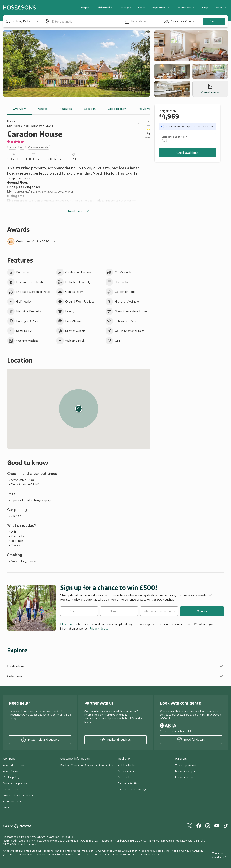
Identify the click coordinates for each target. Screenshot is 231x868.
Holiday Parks (104, 8)
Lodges (84, 8)
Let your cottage (185, 777)
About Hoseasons (14, 765)
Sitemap (8, 807)
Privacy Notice (99, 628)
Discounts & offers (129, 783)
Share (144, 123)
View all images (210, 89)
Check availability (187, 153)
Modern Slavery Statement (19, 795)
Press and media (13, 801)
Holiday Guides (127, 765)
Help (205, 8)
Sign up (202, 611)
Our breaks (124, 777)
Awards (43, 109)
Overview (19, 109)
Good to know (117, 109)
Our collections (127, 771)
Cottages (125, 8)
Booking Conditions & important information (87, 765)
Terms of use (11, 789)
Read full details (191, 740)
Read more (79, 211)
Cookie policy (11, 777)
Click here (66, 624)
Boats (141, 8)
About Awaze (11, 771)
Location (90, 109)
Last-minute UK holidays (132, 789)
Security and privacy (15, 783)
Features (66, 109)
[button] (23, 21)
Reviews (144, 109)
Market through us (116, 740)
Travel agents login (186, 765)
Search (214, 21)
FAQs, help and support (40, 740)
